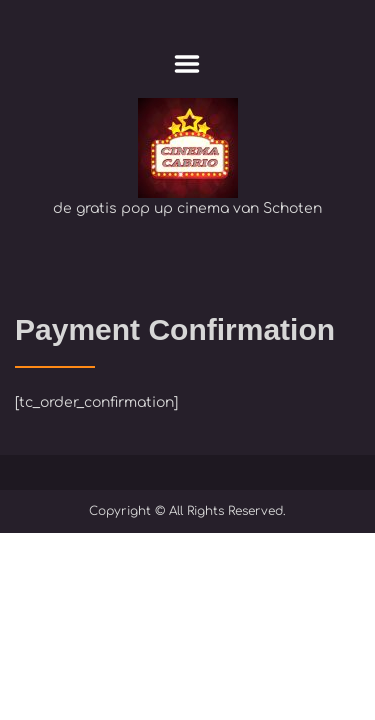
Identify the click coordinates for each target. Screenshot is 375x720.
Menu (187, 64)
